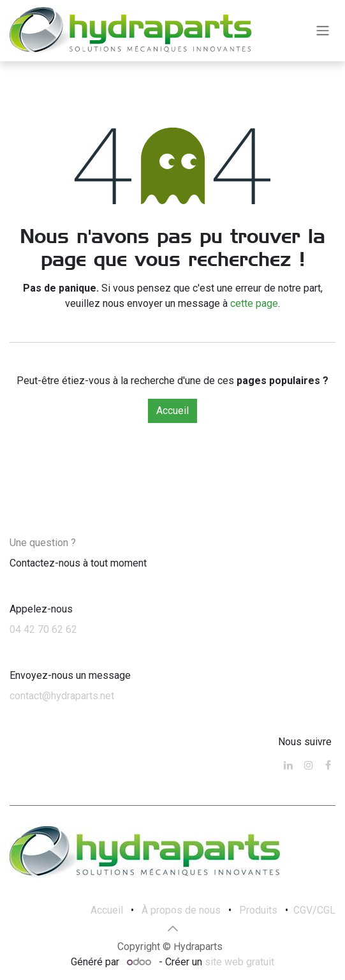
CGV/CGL (314, 910)
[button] (173, 928)
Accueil (172, 411)
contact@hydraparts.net (62, 696)
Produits (258, 910)
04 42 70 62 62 (43, 629)
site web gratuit (239, 962)
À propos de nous (181, 910)
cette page (254, 303)
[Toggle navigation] (323, 31)
